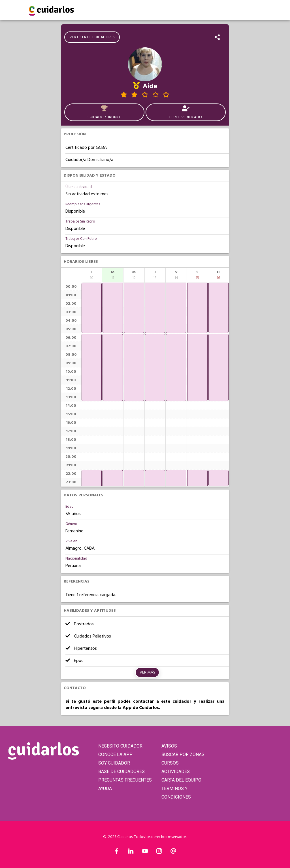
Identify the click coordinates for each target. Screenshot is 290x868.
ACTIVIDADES (176, 771)
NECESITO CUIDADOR (120, 746)
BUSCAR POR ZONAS (183, 754)
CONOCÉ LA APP (115, 754)
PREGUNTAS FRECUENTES (125, 780)
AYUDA (105, 788)
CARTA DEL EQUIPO (181, 780)
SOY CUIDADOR (114, 763)
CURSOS (170, 763)
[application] (92, 308)
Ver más (147, 672)
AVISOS (169, 746)
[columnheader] (92, 275)
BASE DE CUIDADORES (121, 771)
